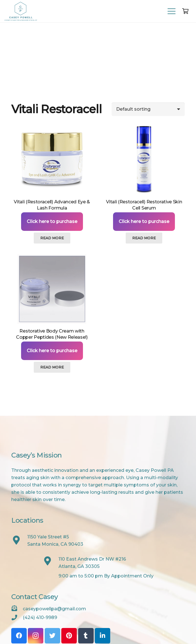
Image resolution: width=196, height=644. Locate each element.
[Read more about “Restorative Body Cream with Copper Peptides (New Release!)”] (52, 367)
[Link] (21, 11)
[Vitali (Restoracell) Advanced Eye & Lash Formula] (52, 160)
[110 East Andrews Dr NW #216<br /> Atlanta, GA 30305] (50, 561)
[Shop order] (148, 109)
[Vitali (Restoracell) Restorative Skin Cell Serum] (144, 160)
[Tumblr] (86, 636)
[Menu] (172, 11)
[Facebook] (19, 636)
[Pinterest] (69, 636)
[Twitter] (52, 636)
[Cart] (185, 11)
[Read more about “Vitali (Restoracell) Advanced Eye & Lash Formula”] (52, 238)
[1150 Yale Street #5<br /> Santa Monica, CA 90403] (19, 541)
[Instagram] (36, 636)
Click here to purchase (52, 221)
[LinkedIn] (102, 636)
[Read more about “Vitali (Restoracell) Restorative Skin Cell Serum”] (144, 238)
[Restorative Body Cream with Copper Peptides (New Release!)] (52, 289)
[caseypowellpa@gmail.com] (17, 609)
